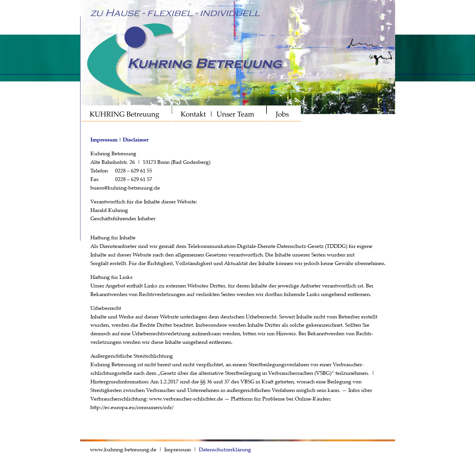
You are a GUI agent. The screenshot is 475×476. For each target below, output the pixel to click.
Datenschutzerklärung (225, 449)
